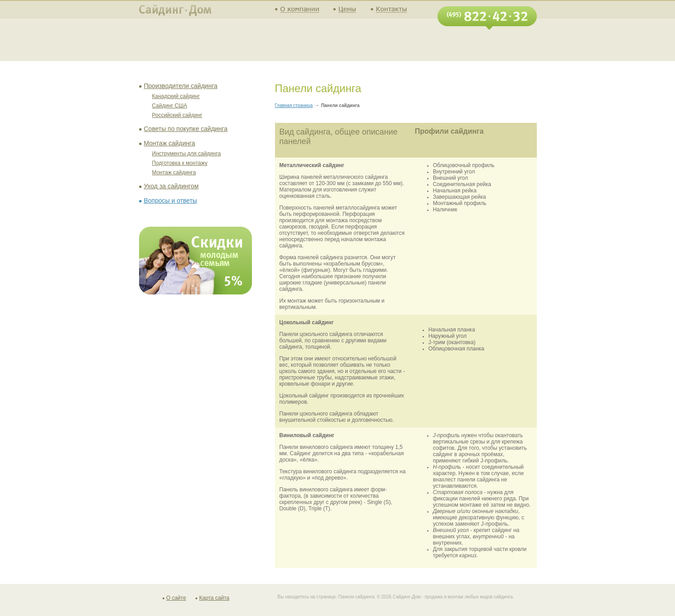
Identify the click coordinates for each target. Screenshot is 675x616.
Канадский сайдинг (176, 96)
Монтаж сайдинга (170, 143)
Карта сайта (214, 598)
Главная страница (294, 105)
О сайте (176, 598)
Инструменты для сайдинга (187, 154)
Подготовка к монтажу (180, 163)
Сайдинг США (170, 106)
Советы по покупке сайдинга (186, 129)
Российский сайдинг (177, 115)
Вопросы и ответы (171, 201)
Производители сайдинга (181, 86)
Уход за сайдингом (171, 186)
